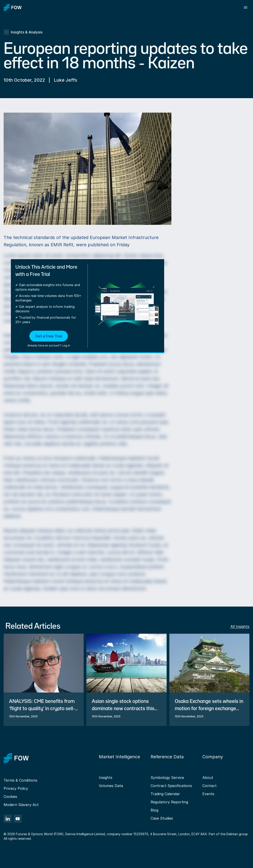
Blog (154, 810)
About (208, 778)
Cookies (10, 797)
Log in (66, 345)
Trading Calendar (165, 794)
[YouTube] (18, 819)
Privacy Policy (16, 788)
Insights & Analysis (23, 32)
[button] (49, 339)
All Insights (240, 626)
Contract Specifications (171, 786)
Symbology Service (167, 778)
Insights (106, 778)
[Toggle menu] (246, 7)
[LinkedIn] (8, 819)
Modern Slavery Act (21, 805)
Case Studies (162, 818)
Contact (209, 786)
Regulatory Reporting (169, 802)
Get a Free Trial (49, 336)
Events (208, 794)
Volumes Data (111, 786)
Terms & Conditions (20, 780)
